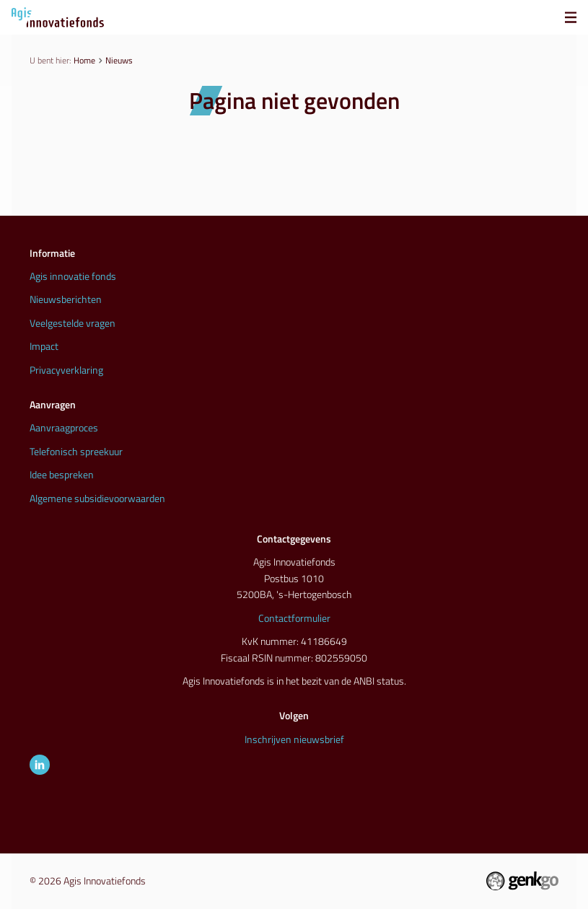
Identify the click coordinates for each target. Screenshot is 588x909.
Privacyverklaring (66, 370)
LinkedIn (40, 765)
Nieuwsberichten (66, 299)
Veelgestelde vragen (73, 323)
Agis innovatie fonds (73, 276)
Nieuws (119, 60)
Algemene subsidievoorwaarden (97, 498)
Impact (44, 346)
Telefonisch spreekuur (76, 451)
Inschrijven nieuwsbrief (294, 739)
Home (84, 60)
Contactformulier (294, 618)
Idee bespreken (62, 474)
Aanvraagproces (64, 427)
